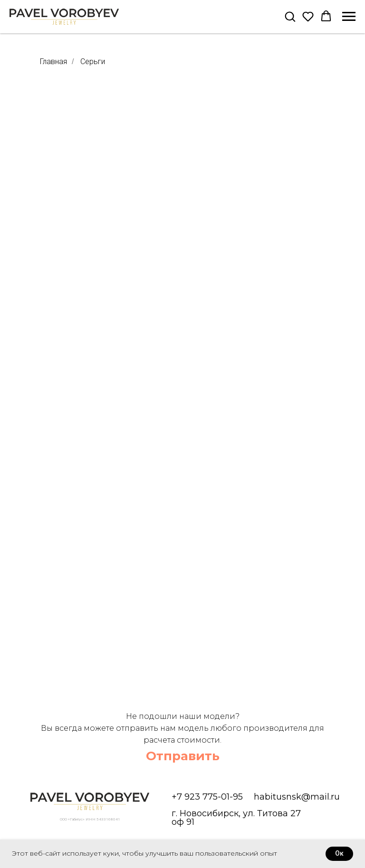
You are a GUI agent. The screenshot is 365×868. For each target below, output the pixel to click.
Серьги (93, 61)
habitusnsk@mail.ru (297, 797)
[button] (290, 16)
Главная (53, 61)
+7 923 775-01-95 (207, 797)
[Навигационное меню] (349, 17)
